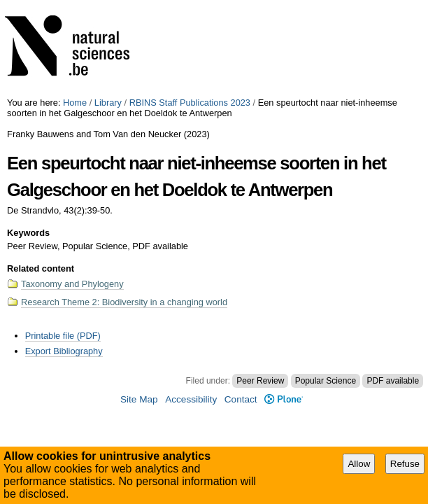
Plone (284, 399)
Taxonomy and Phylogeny (72, 284)
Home (75, 103)
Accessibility (191, 399)
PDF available (393, 381)
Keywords (28, 233)
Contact (241, 399)
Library (108, 103)
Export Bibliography (64, 351)
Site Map (139, 399)
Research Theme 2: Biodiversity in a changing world (124, 302)
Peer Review (260, 381)
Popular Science (326, 381)
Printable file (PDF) (63, 336)
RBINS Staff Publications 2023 (190, 103)
